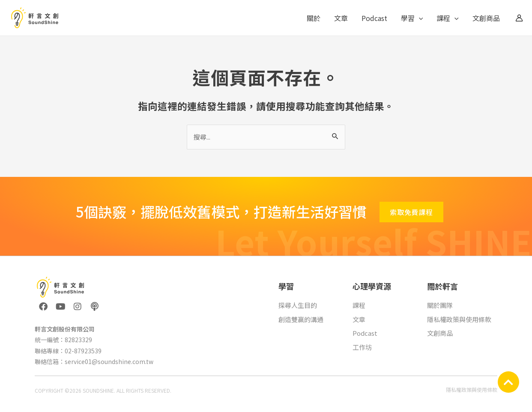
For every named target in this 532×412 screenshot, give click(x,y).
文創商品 (486, 18)
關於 (314, 18)
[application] (419, 18)
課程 (448, 18)
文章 (341, 18)
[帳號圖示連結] (519, 18)
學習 (412, 18)
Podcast (374, 18)
